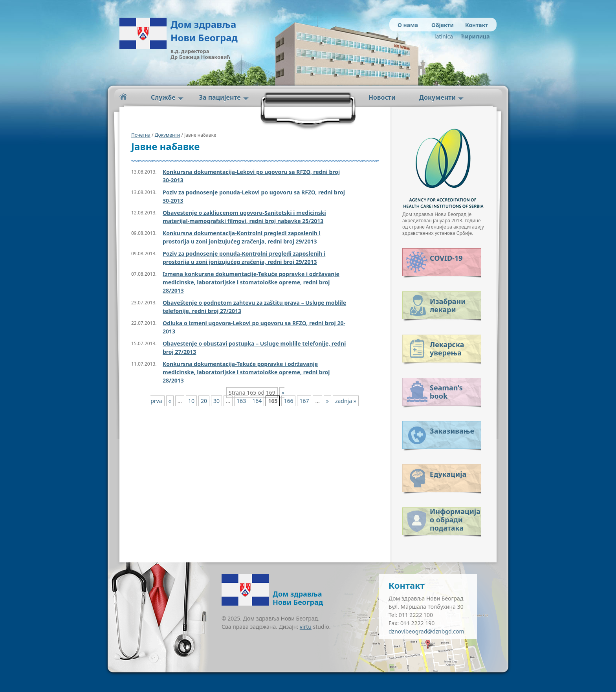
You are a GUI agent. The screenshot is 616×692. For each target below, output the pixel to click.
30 (216, 401)
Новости (382, 97)
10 (191, 401)
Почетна (141, 135)
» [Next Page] (327, 401)
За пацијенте (220, 97)
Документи (437, 97)
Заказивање (452, 431)
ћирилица (474, 36)
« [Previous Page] (170, 401)
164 (257, 401)
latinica (444, 36)
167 (304, 401)
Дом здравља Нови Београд (204, 31)
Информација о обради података (455, 518)
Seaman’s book (446, 392)
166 (288, 401)
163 (241, 401)
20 (204, 401)
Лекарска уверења (447, 349)
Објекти (443, 25)
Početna (123, 97)
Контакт (477, 25)
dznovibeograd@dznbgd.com (426, 631)
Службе (163, 97)
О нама (408, 25)
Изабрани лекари (448, 305)
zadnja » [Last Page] (346, 401)
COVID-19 (446, 258)
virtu (306, 627)
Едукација (448, 474)
